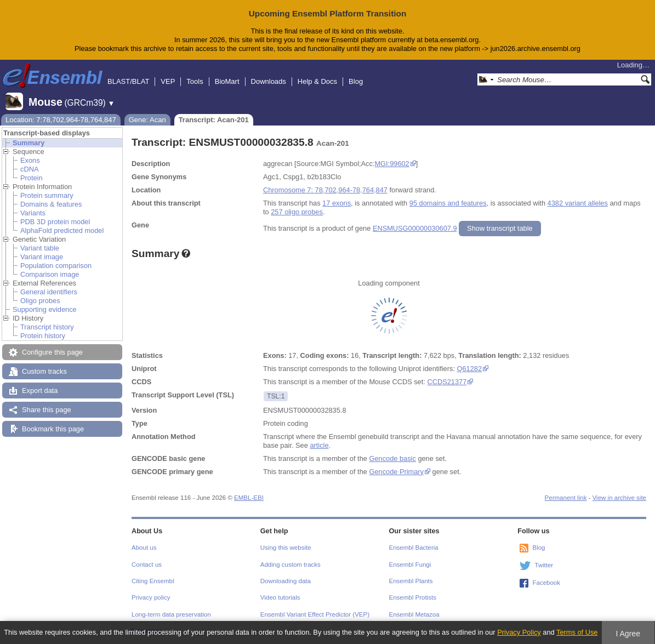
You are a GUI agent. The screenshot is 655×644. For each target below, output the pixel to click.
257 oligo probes (297, 212)
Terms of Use (577, 632)
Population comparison (56, 266)
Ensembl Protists (413, 597)
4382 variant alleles (578, 203)
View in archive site (619, 498)
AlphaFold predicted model (62, 230)
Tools (195, 81)
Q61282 (470, 369)
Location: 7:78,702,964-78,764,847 (61, 120)
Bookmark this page (53, 429)
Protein (32, 178)
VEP (168, 81)
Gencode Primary (396, 472)
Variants (33, 213)
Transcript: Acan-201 (214, 120)
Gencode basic (392, 458)
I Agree (628, 634)
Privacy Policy (519, 632)
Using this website (286, 548)
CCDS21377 (447, 382)
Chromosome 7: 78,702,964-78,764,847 (325, 190)
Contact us (147, 565)
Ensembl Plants (411, 581)
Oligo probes (40, 301)
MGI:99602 (392, 164)
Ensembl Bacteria (414, 548)
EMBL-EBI (249, 498)
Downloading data (286, 581)
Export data (40, 391)
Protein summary (47, 195)
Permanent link (566, 498)
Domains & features (51, 204)
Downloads (269, 81)
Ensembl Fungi (410, 565)
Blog (356, 81)
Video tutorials (280, 597)
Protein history (43, 336)
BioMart (227, 81)
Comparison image (50, 274)
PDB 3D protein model (55, 222)
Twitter (544, 565)
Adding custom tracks (291, 565)
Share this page (47, 410)
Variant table (40, 248)
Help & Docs (317, 81)
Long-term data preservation (171, 614)
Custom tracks (44, 371)
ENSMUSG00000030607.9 (415, 228)
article (319, 445)
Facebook (546, 583)
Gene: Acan (147, 120)
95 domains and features (448, 203)
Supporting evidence (45, 309)
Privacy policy (151, 597)
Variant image (42, 257)
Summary (29, 143)
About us (144, 548)
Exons (30, 160)
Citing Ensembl (153, 581)
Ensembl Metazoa (414, 614)
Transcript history (47, 327)
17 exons (337, 203)
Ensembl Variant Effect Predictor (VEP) (315, 614)
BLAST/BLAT (128, 81)
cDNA (29, 169)
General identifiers (49, 292)
